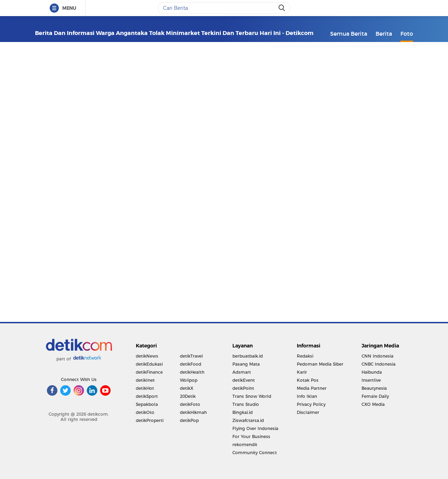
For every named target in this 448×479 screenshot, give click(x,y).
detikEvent (244, 380)
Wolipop (189, 380)
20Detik (188, 396)
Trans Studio (246, 404)
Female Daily (375, 396)
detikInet (145, 380)
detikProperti (150, 420)
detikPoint (243, 388)
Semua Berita (349, 34)
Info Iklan (307, 396)
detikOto (145, 412)
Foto (407, 34)
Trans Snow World (252, 396)
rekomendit (245, 445)
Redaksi (305, 356)
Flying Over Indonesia (255, 428)
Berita (384, 34)
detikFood (191, 364)
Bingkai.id (243, 412)
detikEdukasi (149, 364)
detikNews (147, 356)
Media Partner (312, 388)
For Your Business (251, 436)
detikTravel (191, 356)
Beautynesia (374, 388)
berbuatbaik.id (248, 356)
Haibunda (372, 372)
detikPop (189, 420)
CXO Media (373, 404)
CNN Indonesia (377, 356)
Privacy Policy (311, 404)
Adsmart (242, 372)
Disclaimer (308, 412)
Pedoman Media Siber (320, 364)
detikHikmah (193, 412)
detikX (187, 388)
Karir (302, 372)
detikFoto (190, 404)
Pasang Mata (246, 364)
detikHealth (192, 372)
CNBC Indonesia (379, 364)
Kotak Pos (308, 380)
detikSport (147, 396)
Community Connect (255, 453)
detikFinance (149, 372)
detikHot (145, 388)
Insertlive (371, 380)
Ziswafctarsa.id (248, 420)
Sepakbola (147, 404)
